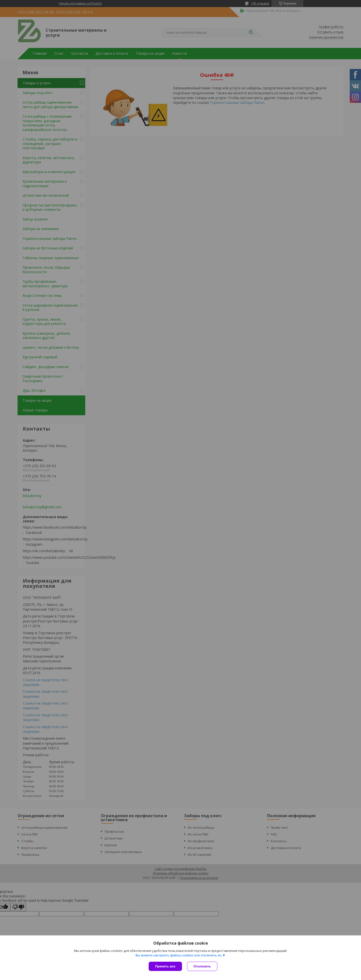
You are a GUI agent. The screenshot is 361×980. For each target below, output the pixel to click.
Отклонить (202, 966)
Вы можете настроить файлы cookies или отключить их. (179, 955)
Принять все (165, 966)
